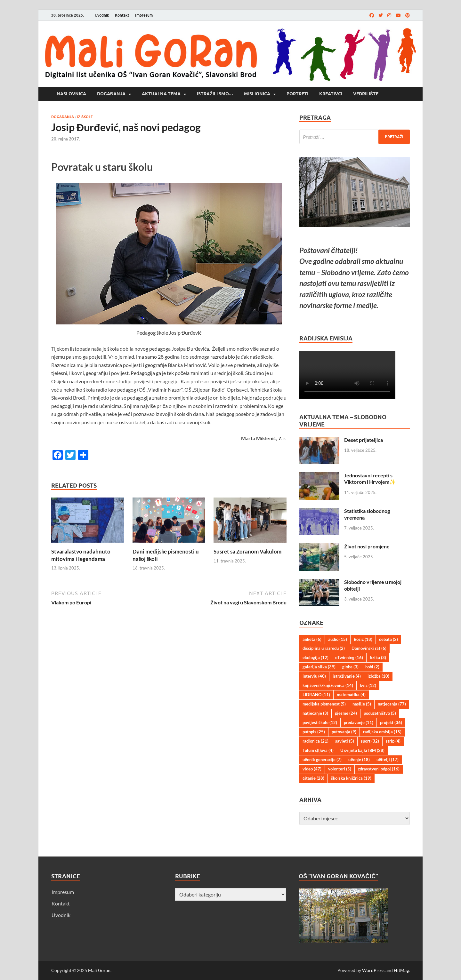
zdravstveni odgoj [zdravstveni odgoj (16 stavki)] (379, 769)
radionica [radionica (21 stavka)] (315, 741)
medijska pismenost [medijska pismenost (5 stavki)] (324, 704)
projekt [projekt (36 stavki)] (391, 722)
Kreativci (331, 94)
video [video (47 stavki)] (312, 769)
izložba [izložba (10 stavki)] (378, 676)
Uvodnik (102, 15)
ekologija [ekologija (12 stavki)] (315, 657)
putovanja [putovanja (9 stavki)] (344, 732)
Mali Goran (99, 970)
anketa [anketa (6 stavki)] (312, 639)
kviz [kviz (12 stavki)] (368, 685)
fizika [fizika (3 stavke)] (378, 657)
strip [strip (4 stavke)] (393, 741)
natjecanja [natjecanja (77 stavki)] (392, 704)
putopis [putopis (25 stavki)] (314, 732)
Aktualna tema (161, 94)
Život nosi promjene (367, 546)
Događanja (111, 94)
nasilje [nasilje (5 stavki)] (362, 704)
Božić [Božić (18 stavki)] (363, 639)
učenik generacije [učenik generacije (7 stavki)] (322, 760)
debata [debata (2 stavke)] (388, 639)
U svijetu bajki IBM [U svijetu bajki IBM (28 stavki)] (362, 750)
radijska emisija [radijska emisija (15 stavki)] (382, 732)
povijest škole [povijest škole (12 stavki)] (320, 722)
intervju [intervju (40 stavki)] (314, 676)
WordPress (373, 970)
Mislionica (257, 94)
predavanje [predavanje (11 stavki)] (359, 722)
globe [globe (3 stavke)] (350, 667)
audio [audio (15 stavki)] (338, 639)
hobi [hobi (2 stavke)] (372, 667)
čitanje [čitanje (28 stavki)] (313, 778)
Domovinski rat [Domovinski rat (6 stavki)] (369, 648)
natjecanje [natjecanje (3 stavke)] (315, 713)
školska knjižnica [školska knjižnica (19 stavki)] (351, 778)
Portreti (297, 94)
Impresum (144, 15)
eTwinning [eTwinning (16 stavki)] (349, 657)
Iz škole (85, 117)
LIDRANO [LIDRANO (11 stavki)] (316, 695)
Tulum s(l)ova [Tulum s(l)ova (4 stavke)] (318, 750)
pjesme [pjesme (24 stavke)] (346, 713)
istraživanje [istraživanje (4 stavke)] (347, 676)
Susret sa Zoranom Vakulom (247, 551)
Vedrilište (366, 94)
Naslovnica (71, 94)
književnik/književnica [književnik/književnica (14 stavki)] (328, 685)
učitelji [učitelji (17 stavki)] (388, 760)
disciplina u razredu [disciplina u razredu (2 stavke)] (324, 648)
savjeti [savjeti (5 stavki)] (345, 741)
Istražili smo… (215, 94)
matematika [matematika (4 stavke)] (351, 695)
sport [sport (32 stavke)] (370, 741)
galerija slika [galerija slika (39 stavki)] (319, 667)
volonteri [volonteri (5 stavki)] (340, 769)
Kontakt (122, 15)
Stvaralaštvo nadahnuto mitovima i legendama (81, 555)
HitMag (401, 970)
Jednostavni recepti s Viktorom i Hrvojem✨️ (370, 479)
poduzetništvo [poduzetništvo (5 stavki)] (380, 713)
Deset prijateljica (364, 440)
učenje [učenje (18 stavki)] (359, 760)
